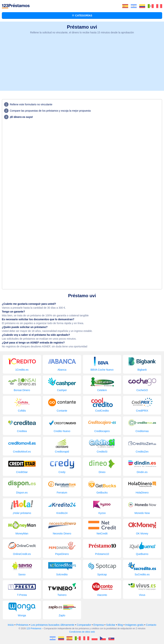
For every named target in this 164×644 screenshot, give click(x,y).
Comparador (84, 625)
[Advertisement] (82, 65)
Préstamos (22, 625)
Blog (120, 625)
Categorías (82, 15)
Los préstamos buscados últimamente (53, 625)
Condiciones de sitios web (82, 632)
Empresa (99, 625)
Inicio (11, 625)
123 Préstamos (34, 629)
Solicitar (111, 625)
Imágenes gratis (134, 625)
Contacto (151, 625)
